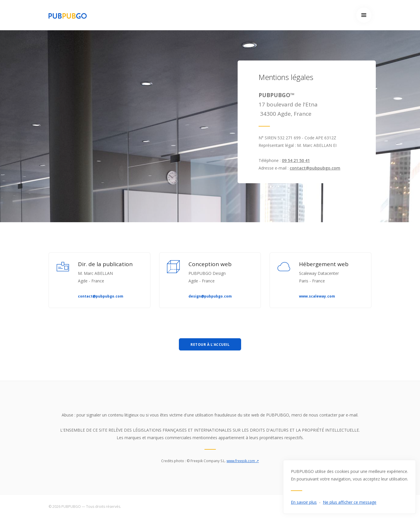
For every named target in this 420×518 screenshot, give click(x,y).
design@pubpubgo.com (210, 296)
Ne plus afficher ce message (350, 502)
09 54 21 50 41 (296, 160)
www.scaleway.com (317, 296)
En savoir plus (304, 502)
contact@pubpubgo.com (315, 168)
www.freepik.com (243, 461)
